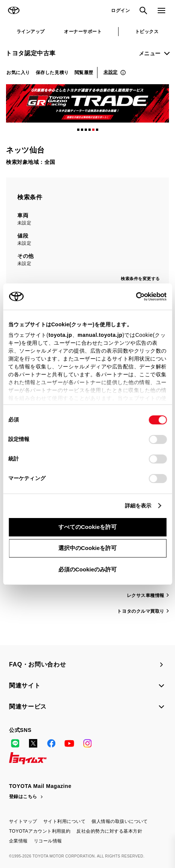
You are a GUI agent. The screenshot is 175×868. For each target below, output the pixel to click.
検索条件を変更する (140, 279)
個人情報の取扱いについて (120, 821)
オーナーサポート (83, 32)
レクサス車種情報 (146, 595)
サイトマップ (23, 821)
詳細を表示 (138, 506)
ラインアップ (31, 32)
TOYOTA (14, 11)
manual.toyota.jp (100, 335)
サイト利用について (64, 821)
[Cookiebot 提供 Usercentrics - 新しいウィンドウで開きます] (133, 297)
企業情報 (18, 841)
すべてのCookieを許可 (87, 527)
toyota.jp (60, 335)
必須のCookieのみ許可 (87, 569)
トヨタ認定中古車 (31, 53)
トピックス (147, 32)
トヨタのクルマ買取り (141, 611)
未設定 (111, 72)
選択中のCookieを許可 (87, 548)
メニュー (150, 53)
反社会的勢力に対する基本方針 (109, 831)
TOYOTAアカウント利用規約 (40, 831)
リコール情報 (48, 841)
